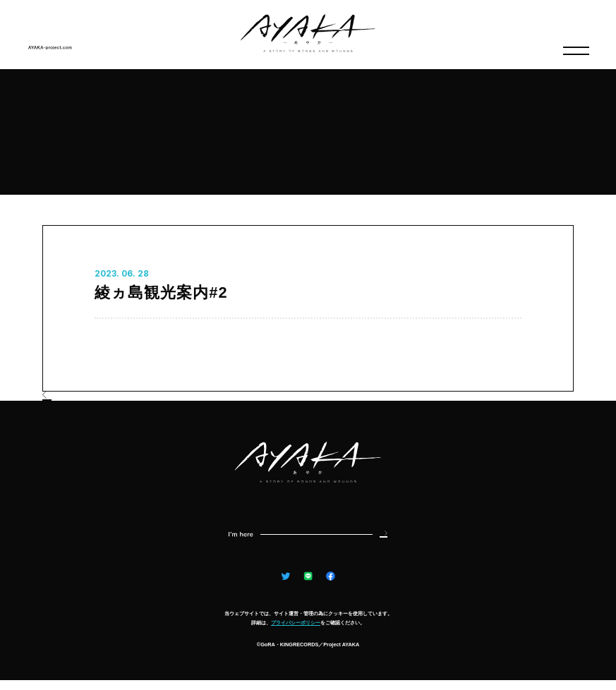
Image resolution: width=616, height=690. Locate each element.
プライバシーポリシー (296, 632)
